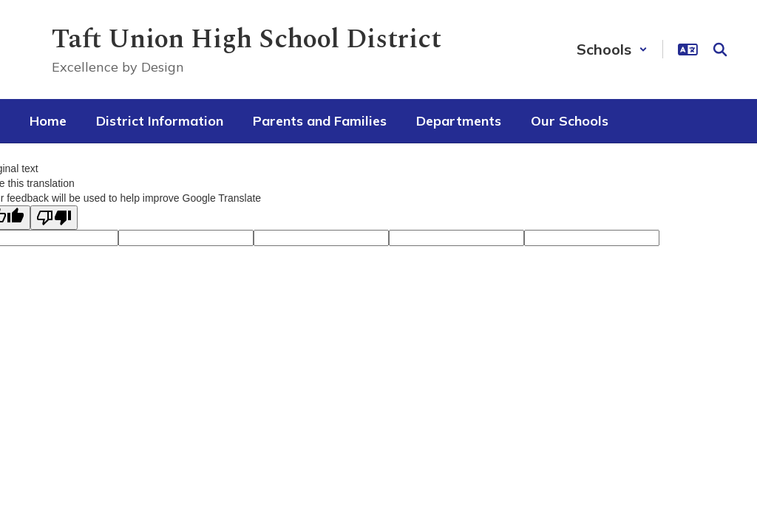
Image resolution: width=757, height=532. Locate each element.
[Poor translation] (54, 218)
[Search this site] (720, 50)
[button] (612, 49)
